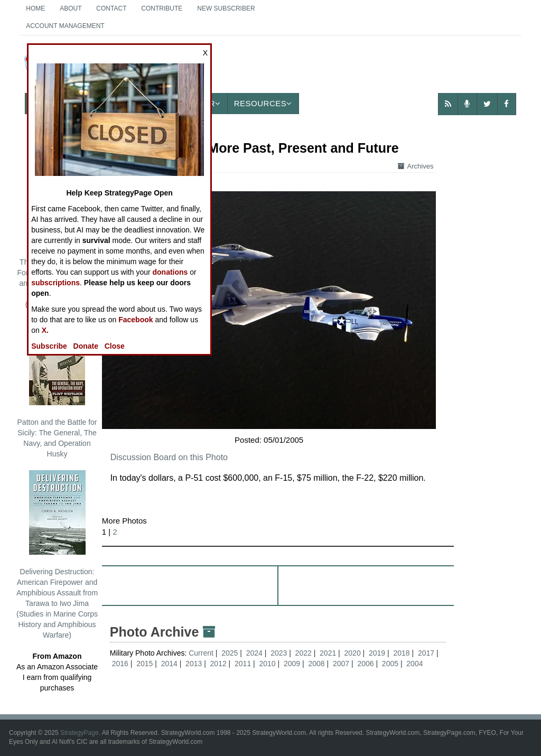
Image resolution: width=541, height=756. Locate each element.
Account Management (65, 26)
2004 (414, 664)
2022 (304, 653)
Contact (111, 8)
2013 (194, 664)
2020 (353, 653)
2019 (377, 653)
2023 (279, 653)
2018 (401, 653)
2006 (365, 664)
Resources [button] (263, 103)
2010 (268, 664)
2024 (254, 653)
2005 (390, 664)
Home (35, 8)
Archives (416, 166)
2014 (169, 664)
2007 (341, 664)
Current (202, 653)
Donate (86, 346)
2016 (120, 664)
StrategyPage (80, 733)
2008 (316, 664)
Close (115, 346)
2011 (243, 664)
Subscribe (49, 346)
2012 (218, 664)
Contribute (162, 8)
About (71, 8)
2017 (426, 653)
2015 (144, 664)
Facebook (136, 320)
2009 (292, 664)
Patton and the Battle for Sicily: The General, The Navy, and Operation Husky (57, 389)
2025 (230, 653)
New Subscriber (226, 8)
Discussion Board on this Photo (169, 457)
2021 (328, 653)
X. (45, 330)
